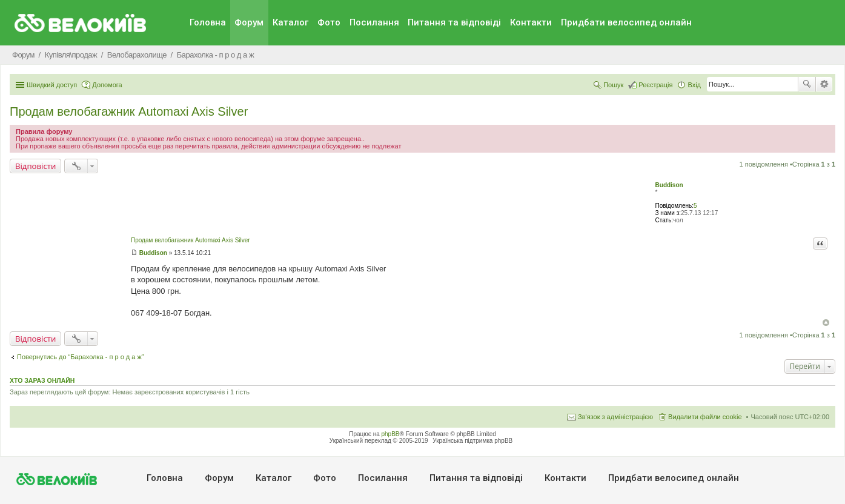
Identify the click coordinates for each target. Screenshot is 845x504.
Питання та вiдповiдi (454, 22)
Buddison (669, 185)
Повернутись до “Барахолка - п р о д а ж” (81, 357)
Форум (249, 22)
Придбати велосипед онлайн (626, 22)
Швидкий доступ (52, 85)
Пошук (807, 84)
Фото (329, 22)
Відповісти (35, 166)
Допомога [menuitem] (107, 85)
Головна (208, 22)
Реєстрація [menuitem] (655, 85)
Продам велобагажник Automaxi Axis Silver (129, 111)
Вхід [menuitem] (694, 85)
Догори (826, 323)
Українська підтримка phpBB (472, 441)
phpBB (391, 434)
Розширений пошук (824, 84)
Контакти (531, 22)
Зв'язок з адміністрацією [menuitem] (615, 417)
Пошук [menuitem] (613, 85)
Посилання (374, 22)
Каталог (290, 22)
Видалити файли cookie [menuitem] (705, 417)
